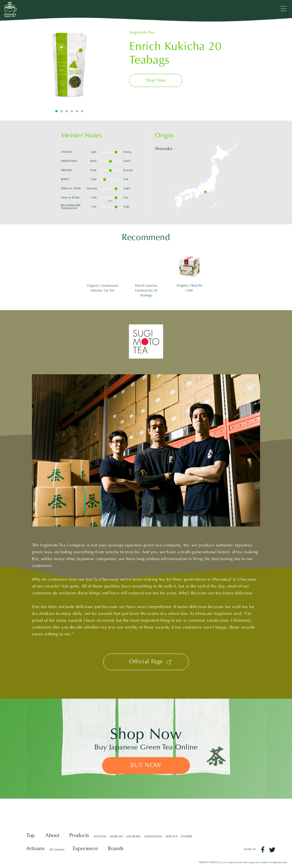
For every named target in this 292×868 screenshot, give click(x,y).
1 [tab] (56, 111)
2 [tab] (62, 111)
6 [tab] (82, 111)
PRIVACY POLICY (209, 863)
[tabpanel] (69, 65)
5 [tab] (77, 111)
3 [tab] (67, 111)
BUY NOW (146, 766)
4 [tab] (72, 111)
